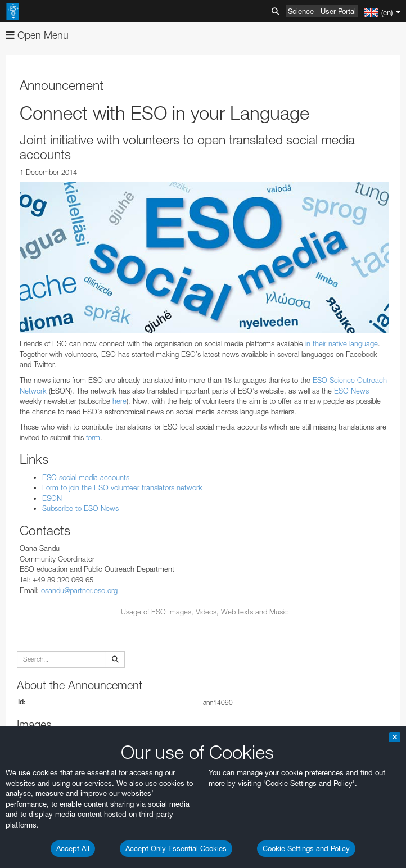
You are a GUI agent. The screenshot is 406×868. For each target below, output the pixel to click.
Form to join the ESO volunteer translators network (122, 487)
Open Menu (37, 35)
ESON (52, 498)
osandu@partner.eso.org (79, 590)
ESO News (351, 391)
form (93, 437)
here (119, 401)
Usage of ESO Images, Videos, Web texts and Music (204, 612)
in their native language (342, 343)
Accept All (73, 848)
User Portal (338, 11)
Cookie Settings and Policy (306, 848)
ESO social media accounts (86, 477)
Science (301, 11)
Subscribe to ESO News (80, 508)
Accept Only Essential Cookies (176, 848)
